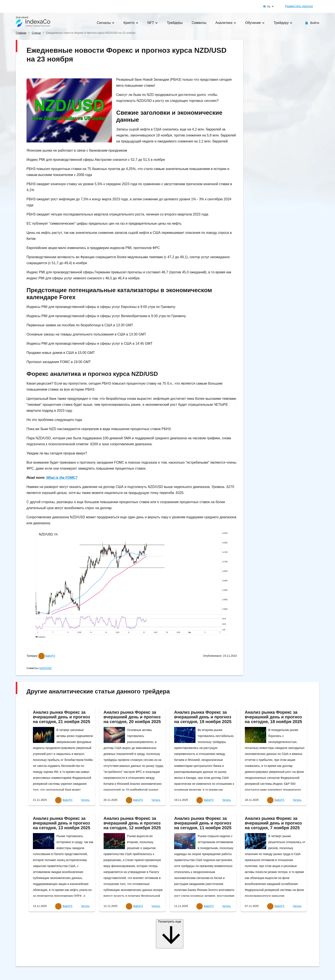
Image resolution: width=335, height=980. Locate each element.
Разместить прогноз (299, 6)
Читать (85, 800)
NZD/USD (46, 668)
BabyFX (50, 656)
